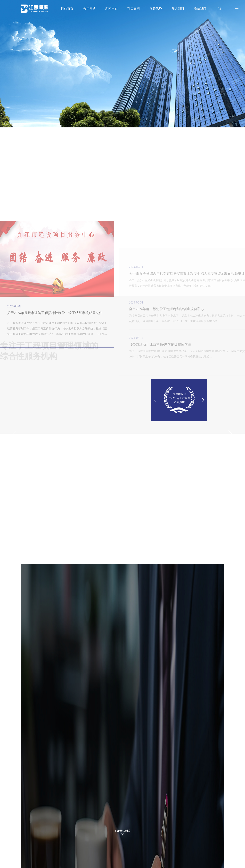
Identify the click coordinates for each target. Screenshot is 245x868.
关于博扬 (89, 9)
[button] (230, 434)
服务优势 (156, 9)
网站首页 (67, 9)
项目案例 (134, 9)
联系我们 (200, 9)
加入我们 (178, 9)
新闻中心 (111, 9)
